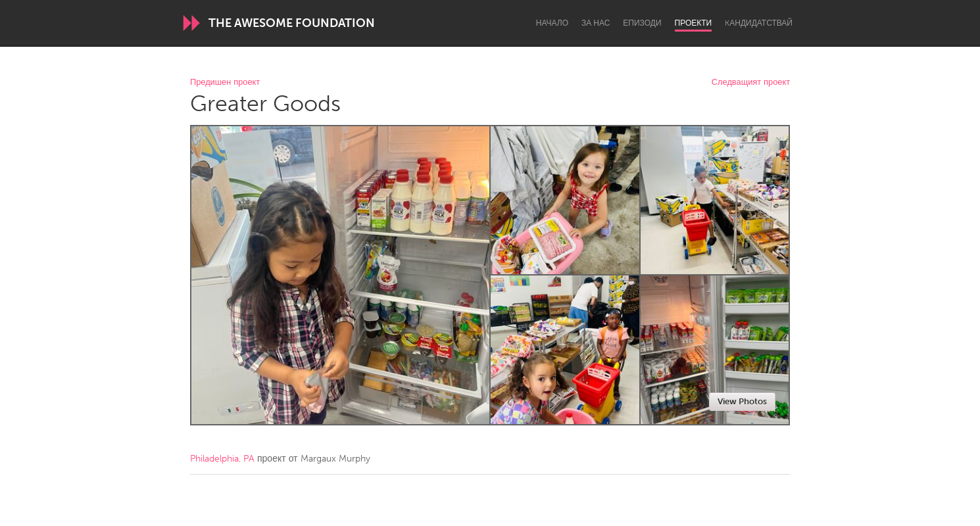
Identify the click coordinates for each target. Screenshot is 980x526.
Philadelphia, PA (222, 459)
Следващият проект (751, 83)
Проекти (694, 23)
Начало (552, 23)
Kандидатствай (759, 23)
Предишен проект (225, 83)
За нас (596, 23)
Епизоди (642, 23)
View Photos (742, 401)
